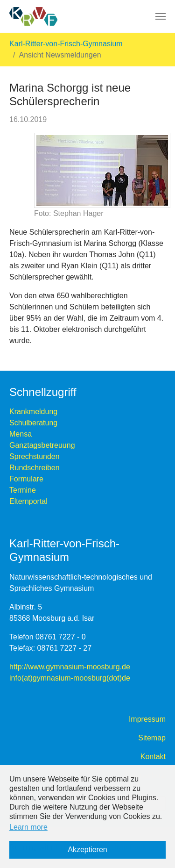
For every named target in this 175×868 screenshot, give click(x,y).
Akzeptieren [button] (87, 850)
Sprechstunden (35, 456)
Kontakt (153, 757)
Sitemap (152, 738)
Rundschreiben (35, 468)
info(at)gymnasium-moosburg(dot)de (70, 678)
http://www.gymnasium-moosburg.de (70, 667)
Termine (23, 490)
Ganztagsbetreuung (42, 445)
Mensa (21, 434)
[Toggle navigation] (161, 16)
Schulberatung (33, 423)
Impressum (147, 719)
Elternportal (28, 501)
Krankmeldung (33, 412)
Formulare (26, 479)
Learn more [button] (28, 827)
